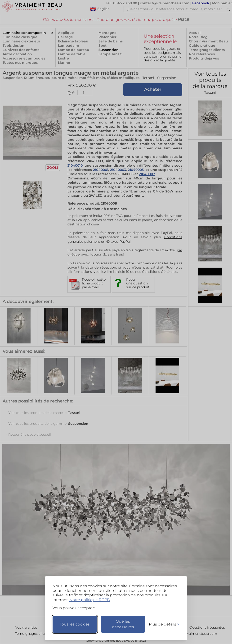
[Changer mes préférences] (162, 624)
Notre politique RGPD (90, 600)
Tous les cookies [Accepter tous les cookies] (75, 624)
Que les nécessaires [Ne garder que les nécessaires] (123, 624)
